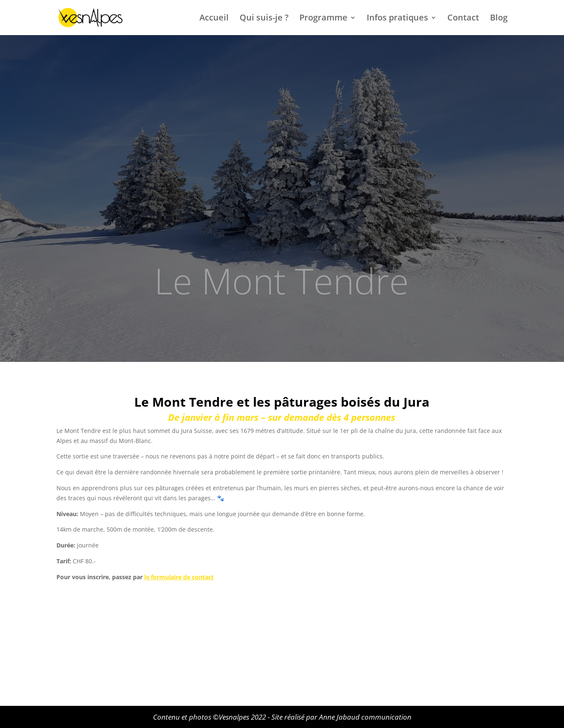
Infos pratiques (397, 19)
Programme (323, 19)
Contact (463, 19)
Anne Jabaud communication (365, 717)
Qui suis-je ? (264, 19)
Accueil (214, 19)
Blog (499, 19)
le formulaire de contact (179, 577)
